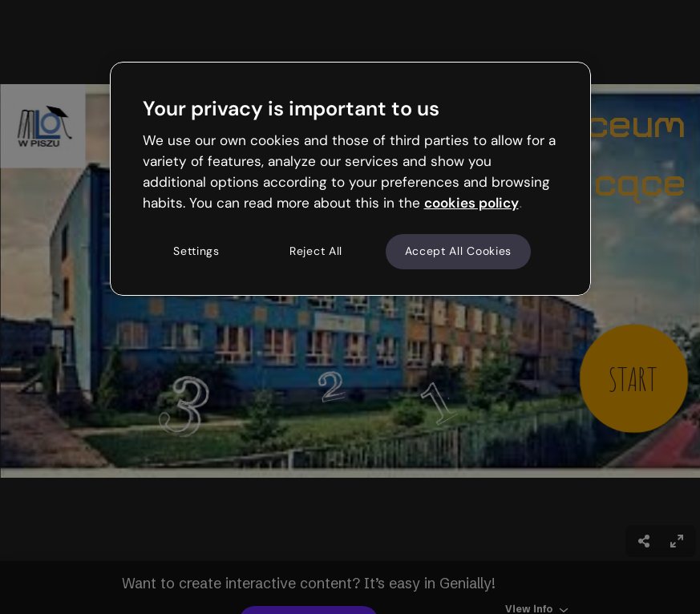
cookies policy (471, 203)
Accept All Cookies (459, 252)
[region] (350, 179)
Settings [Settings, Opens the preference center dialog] (196, 252)
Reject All (316, 252)
